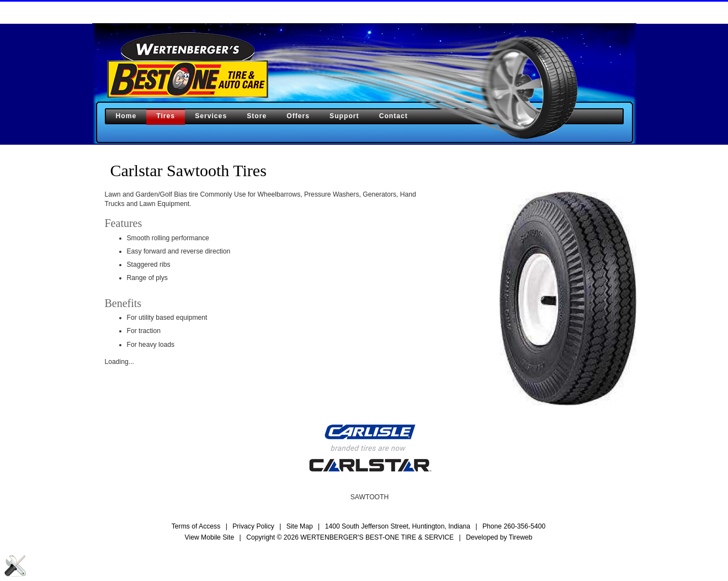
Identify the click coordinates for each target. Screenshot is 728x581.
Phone (514, 526)
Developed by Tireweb (499, 537)
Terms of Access (196, 526)
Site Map (300, 526)
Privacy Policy (253, 526)
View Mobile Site (210, 537)
